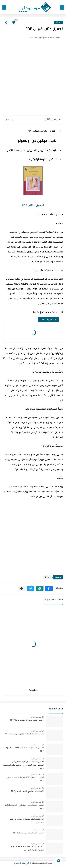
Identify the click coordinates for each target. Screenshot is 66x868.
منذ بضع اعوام (36, 717)
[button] (49, 588)
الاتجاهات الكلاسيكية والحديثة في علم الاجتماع (27, 821)
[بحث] (4, 7)
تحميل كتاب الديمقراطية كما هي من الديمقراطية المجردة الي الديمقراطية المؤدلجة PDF (23, 765)
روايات (58, 22)
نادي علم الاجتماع (22, 863)
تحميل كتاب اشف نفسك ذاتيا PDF (28, 833)
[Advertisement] (33, 80)
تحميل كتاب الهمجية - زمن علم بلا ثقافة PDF (24, 734)
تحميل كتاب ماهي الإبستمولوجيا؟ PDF (27, 720)
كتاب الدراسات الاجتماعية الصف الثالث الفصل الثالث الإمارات (26, 849)
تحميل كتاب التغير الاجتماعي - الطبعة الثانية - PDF (24, 807)
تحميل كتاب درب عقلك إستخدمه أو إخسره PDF (25, 750)
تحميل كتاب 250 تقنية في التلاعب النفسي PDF (25, 779)
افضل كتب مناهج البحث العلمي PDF (27, 792)
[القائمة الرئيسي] (62, 7)
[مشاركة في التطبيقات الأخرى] (22, 588)
